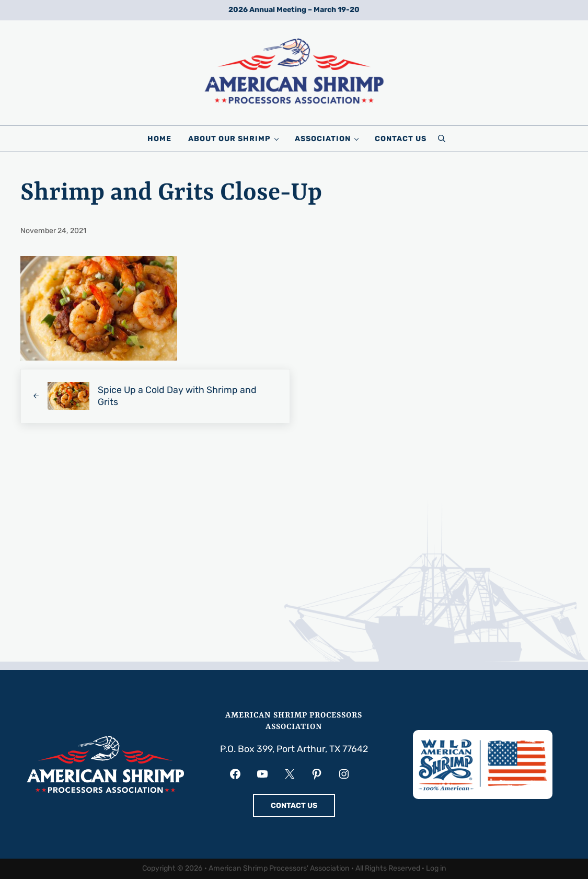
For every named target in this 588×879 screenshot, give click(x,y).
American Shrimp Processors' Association (279, 868)
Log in (436, 868)
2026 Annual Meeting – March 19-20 (294, 10)
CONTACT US (294, 806)
